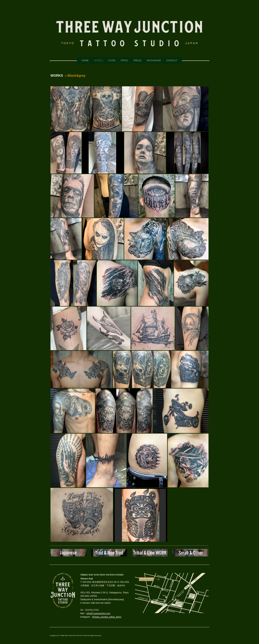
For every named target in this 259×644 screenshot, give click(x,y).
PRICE (124, 60)
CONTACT (172, 60)
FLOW (112, 60)
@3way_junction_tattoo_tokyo (107, 617)
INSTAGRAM (154, 60)
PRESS (137, 60)
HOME (85, 60)
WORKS (99, 60)
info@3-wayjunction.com (98, 613)
